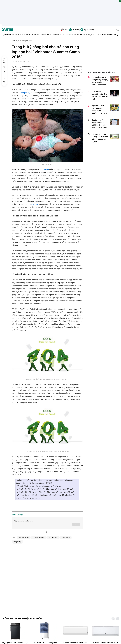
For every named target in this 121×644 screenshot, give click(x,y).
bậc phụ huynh (24, 537)
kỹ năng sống (53, 537)
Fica (64, 30)
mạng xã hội (25, 93)
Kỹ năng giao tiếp (39, 537)
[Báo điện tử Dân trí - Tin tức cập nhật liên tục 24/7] (7, 30)
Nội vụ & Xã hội (87, 30)
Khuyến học (27, 41)
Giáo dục (15, 41)
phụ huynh (44, 169)
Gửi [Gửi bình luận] (76, 524)
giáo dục (35, 204)
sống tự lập (17, 542)
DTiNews (74, 30)
